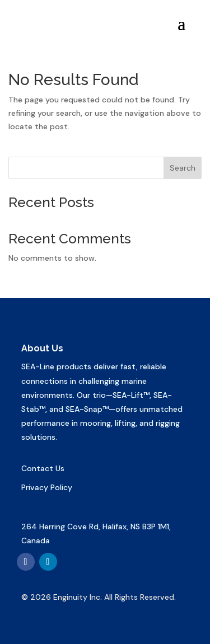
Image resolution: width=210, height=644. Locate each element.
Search (183, 168)
